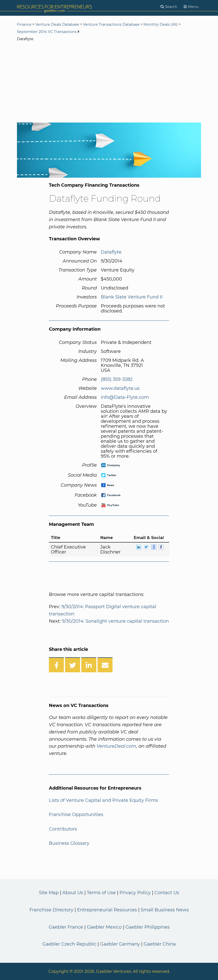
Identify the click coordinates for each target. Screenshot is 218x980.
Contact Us (167, 893)
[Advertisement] (109, 83)
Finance (24, 24)
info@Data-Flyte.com (125, 397)
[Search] (169, 7)
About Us (73, 893)
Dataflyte (111, 252)
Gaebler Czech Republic (69, 944)
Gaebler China (160, 944)
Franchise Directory (51, 910)
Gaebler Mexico (104, 927)
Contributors (63, 829)
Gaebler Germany (120, 944)
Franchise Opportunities (76, 815)
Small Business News (165, 910)
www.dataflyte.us (120, 388)
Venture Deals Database (57, 24)
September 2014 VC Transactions (47, 32)
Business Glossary (69, 843)
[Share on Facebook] (56, 665)
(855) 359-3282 (117, 379)
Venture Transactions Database (111, 24)
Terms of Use (101, 893)
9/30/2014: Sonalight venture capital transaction (115, 621)
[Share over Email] (105, 665)
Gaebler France (66, 927)
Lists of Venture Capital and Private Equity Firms (103, 800)
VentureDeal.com (116, 746)
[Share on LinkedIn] (89, 665)
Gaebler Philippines (148, 927)
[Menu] (191, 7)
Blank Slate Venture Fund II (132, 297)
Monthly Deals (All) (161, 24)
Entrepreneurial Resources (107, 910)
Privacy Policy (135, 893)
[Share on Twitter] (73, 665)
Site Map (49, 893)
